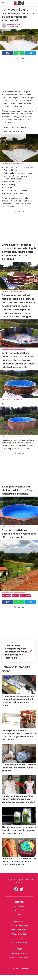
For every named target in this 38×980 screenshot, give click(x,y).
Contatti (19, 910)
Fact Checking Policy (19, 926)
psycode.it (19, 915)
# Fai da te (25, 596)
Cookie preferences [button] (19, 958)
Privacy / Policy (19, 953)
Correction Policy (19, 930)
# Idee (16, 596)
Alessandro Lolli (14, 24)
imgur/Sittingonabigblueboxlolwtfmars (14, 163)
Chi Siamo (19, 906)
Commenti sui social (19, 942)
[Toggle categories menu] (3, 3)
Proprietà (19, 938)
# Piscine (7, 596)
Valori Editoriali (19, 934)
